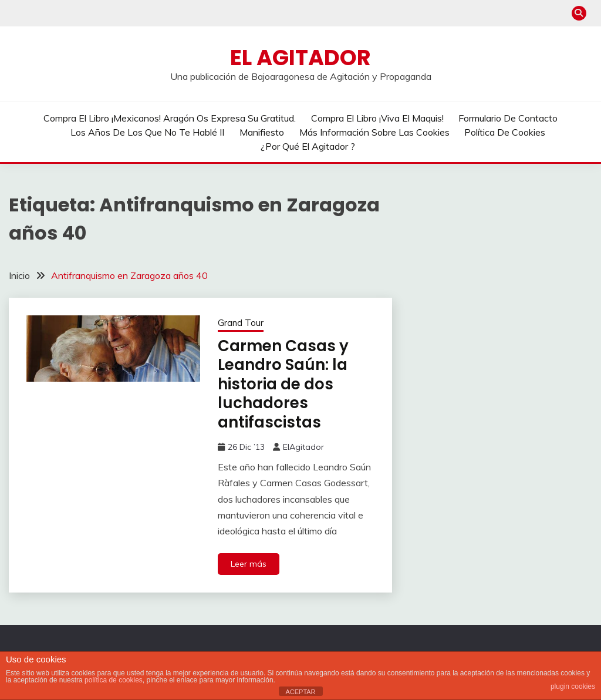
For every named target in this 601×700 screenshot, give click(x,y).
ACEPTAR (300, 692)
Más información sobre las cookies (374, 132)
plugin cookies (573, 686)
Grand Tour (241, 323)
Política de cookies (505, 132)
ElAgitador (303, 447)
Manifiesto (262, 132)
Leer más (249, 564)
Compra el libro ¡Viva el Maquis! (377, 118)
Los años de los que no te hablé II (147, 132)
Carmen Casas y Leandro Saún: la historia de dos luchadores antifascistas (283, 384)
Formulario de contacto (508, 118)
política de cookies (114, 680)
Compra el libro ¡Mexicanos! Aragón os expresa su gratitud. (170, 118)
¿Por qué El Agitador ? (308, 146)
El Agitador (300, 58)
